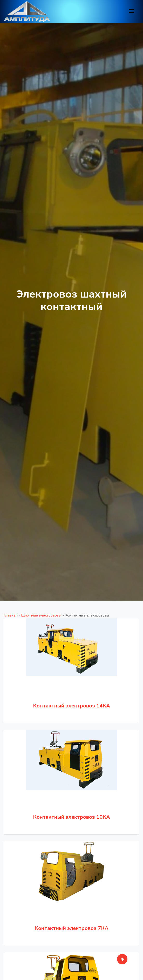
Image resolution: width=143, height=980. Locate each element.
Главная (11, 615)
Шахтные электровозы (41, 615)
